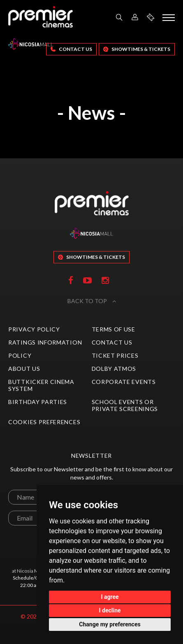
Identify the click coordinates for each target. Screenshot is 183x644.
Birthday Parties (38, 402)
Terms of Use (114, 329)
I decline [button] (110, 610)
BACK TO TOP (92, 301)
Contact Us (71, 49)
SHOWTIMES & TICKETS (137, 49)
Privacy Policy (34, 329)
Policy (20, 355)
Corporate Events (124, 382)
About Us (24, 369)
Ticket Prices (115, 355)
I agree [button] (110, 597)
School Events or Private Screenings (125, 405)
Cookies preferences (44, 422)
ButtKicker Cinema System (41, 385)
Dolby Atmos (114, 369)
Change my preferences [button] (110, 624)
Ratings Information (45, 342)
